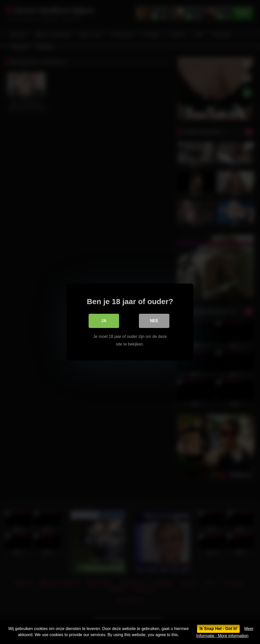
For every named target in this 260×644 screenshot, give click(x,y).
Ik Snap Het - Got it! (218, 629)
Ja (104, 321)
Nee (154, 321)
